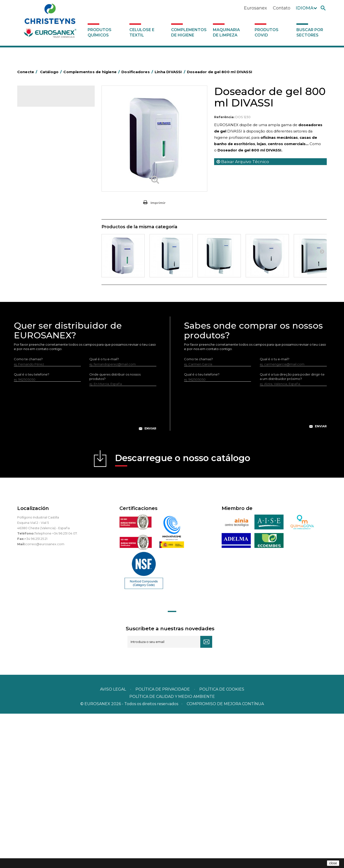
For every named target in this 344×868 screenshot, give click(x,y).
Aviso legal (113, 844)
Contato (282, 8)
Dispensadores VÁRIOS (49, 353)
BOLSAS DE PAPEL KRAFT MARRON (55, 170)
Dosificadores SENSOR (49, 361)
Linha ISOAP (40, 337)
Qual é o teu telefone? (32, 529)
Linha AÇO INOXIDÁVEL (49, 329)
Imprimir (158, 203)
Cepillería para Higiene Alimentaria (54, 222)
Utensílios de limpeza (43, 290)
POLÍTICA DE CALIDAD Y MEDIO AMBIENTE (172, 851)
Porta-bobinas (38, 260)
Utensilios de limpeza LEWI (48, 298)
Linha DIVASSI (41, 313)
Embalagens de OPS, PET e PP (51, 207)
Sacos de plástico (41, 162)
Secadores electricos (44, 283)
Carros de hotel (39, 177)
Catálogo (40, 100)
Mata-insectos (38, 245)
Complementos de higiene (189, 32)
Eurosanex (256, 8)
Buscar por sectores (310, 32)
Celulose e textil (142, 32)
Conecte (28, 72)
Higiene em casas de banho (49, 237)
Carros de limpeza (41, 185)
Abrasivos (34, 132)
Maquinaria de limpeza (226, 32)
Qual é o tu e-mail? (104, 513)
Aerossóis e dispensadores (48, 140)
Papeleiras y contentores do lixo (52, 192)
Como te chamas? (28, 513)
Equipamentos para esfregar (49, 200)
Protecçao (35, 268)
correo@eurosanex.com (45, 698)
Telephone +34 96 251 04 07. (56, 688)
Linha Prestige (42, 345)
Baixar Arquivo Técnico (243, 162)
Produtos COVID (267, 32)
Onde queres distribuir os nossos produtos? (115, 531)
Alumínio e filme (39, 147)
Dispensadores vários (43, 369)
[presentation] (85, 566)
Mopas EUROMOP (41, 253)
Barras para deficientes (45, 155)
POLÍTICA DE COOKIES (222, 844)
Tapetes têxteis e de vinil (46, 230)
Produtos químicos (100, 32)
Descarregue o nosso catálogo (183, 614)
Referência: (224, 117)
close (333, 863)
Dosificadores (38, 305)
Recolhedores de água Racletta (52, 275)
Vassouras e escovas (42, 215)
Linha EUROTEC (43, 321)
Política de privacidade (163, 844)
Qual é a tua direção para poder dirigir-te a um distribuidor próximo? (292, 531)
